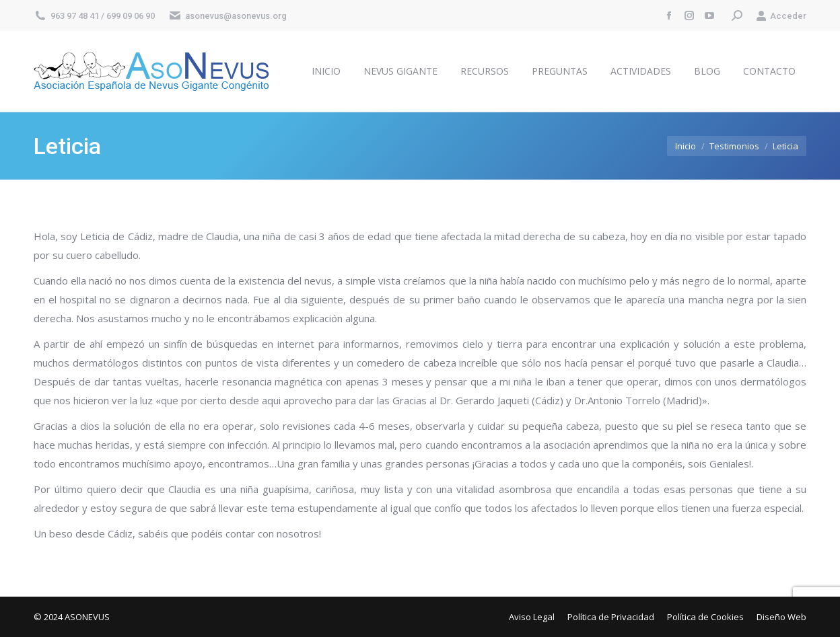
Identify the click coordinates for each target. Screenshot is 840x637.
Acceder (781, 16)
